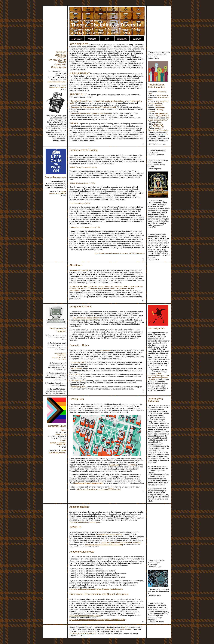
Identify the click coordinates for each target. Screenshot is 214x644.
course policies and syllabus (58, 86)
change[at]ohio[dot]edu (57, 81)
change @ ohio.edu (58, 442)
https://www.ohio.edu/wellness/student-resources (121, 543)
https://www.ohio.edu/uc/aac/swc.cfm (88, 483)
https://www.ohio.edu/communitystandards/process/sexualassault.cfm (97, 620)
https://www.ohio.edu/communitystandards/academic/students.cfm (96, 589)
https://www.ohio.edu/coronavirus (109, 534)
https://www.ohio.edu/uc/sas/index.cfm (85, 522)
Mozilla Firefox (111, 629)
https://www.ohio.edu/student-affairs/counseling (104, 545)
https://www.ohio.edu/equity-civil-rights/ (85, 616)
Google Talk (114, 465)
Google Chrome (125, 629)
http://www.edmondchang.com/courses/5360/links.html (99, 489)
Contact (124, 627)
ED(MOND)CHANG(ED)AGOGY (83, 633)
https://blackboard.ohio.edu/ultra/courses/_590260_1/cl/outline (119, 253)
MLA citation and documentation (86, 318)
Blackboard (163, 134)
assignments (106, 350)
